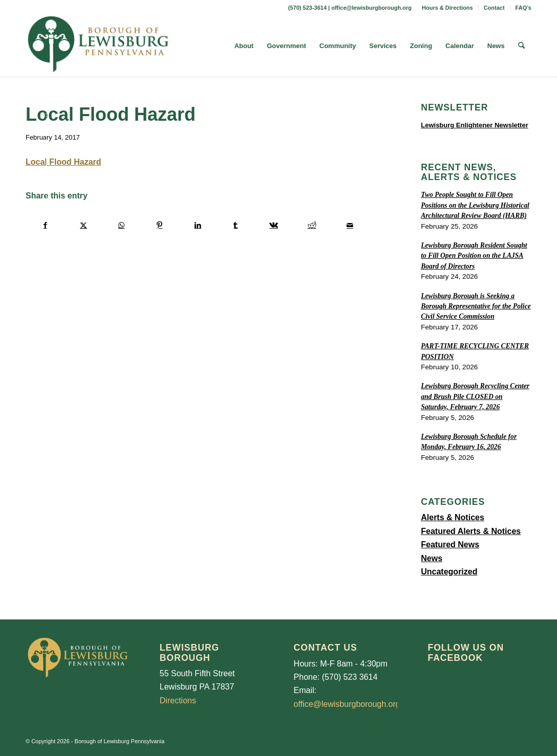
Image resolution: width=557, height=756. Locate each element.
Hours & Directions (447, 8)
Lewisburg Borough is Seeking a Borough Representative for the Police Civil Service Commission (476, 306)
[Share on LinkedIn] (197, 225)
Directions (178, 701)
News (432, 558)
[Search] (521, 46)
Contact (494, 8)
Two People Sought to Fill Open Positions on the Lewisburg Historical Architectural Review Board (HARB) (475, 205)
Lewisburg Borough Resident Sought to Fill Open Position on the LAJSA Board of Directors (474, 256)
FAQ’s (523, 8)
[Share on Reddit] (312, 225)
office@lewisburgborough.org (371, 8)
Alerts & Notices (453, 517)
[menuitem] (448, 8)
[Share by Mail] (350, 225)
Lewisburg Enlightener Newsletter (475, 125)
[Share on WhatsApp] (122, 225)
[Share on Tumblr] (236, 225)
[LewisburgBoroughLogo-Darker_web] (99, 46)
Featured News (450, 544)
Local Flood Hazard (63, 162)
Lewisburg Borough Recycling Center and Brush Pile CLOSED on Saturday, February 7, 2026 (475, 396)
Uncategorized (449, 572)
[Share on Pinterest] (159, 225)
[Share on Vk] (274, 225)
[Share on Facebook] (45, 225)
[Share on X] (83, 225)
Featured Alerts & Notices (471, 531)
